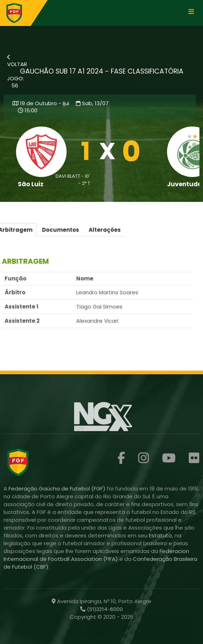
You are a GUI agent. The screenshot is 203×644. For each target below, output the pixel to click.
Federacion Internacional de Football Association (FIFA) (96, 555)
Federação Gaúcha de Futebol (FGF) (58, 489)
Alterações (105, 230)
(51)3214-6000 (104, 609)
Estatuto (160, 535)
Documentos (61, 230)
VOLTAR (17, 61)
